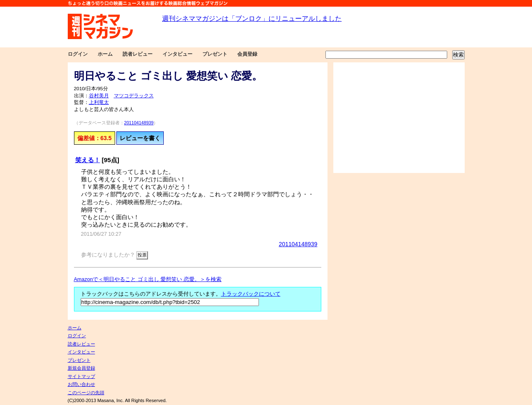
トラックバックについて (251, 294)
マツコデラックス (134, 96)
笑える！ (88, 160)
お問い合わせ (81, 384)
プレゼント (215, 54)
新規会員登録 (81, 368)
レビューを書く (140, 138)
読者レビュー (138, 54)
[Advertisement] (399, 118)
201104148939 (139, 123)
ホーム (105, 54)
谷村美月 (99, 96)
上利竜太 (99, 102)
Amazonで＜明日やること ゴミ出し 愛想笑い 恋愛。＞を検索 (148, 279)
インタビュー (177, 54)
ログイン (78, 54)
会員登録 (247, 54)
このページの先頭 (86, 393)
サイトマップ (81, 376)
